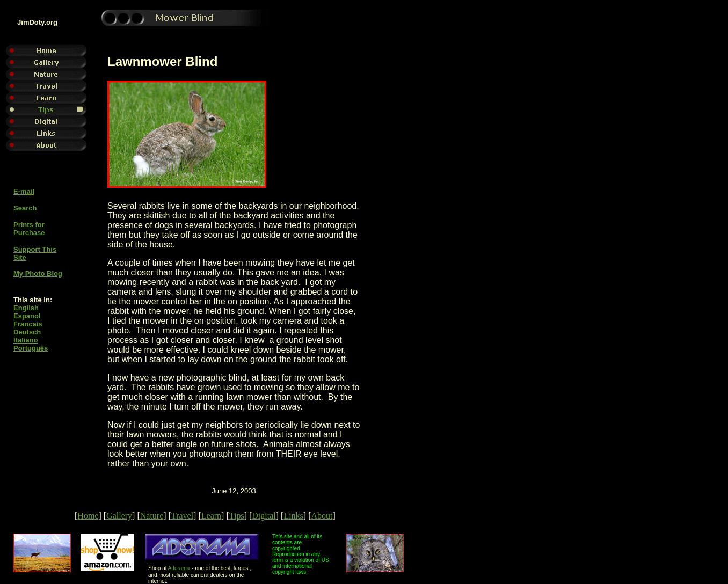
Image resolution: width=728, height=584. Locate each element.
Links (293, 516)
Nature (152, 516)
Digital (264, 516)
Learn (211, 516)
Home (88, 516)
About (322, 516)
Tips (237, 516)
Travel (182, 516)
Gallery (119, 516)
